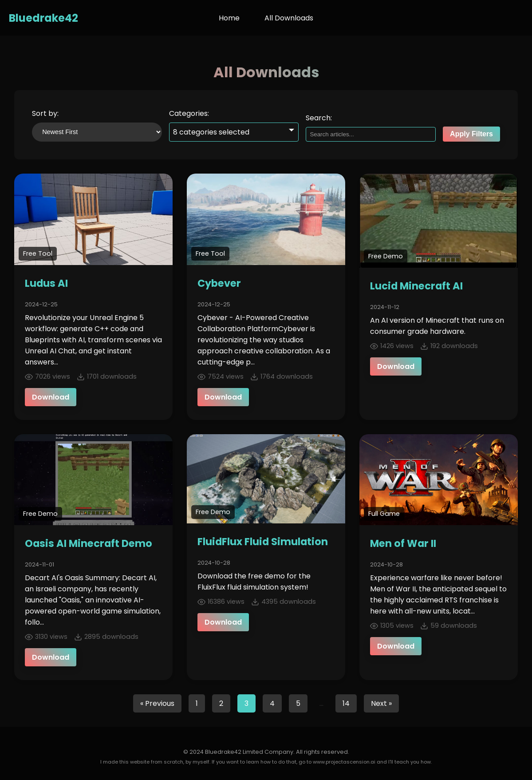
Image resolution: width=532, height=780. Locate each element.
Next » (381, 703)
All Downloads (289, 18)
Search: (319, 118)
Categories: (189, 113)
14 (346, 703)
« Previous (157, 703)
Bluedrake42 (43, 18)
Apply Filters (471, 134)
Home (229, 18)
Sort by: (45, 113)
